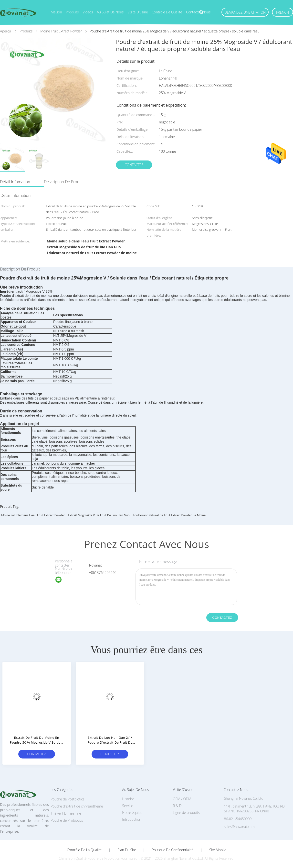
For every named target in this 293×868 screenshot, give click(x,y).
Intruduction (132, 819)
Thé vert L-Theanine (66, 813)
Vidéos (88, 12)
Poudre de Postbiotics (68, 799)
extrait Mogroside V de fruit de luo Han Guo (99, 515)
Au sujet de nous (110, 12)
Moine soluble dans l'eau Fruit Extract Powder (33, 515)
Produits (72, 12)
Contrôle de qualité (167, 12)
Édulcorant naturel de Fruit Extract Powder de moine (169, 515)
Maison (56, 12)
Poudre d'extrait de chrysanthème (77, 806)
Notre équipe (132, 813)
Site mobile (218, 850)
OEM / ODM (182, 799)
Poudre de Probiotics (67, 820)
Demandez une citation (245, 12)
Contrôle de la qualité (84, 850)
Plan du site (127, 850)
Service (128, 806)
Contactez (134, 165)
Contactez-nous (198, 12)
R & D (177, 806)
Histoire (128, 799)
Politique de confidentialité (173, 850)
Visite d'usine (138, 12)
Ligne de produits (186, 813)
